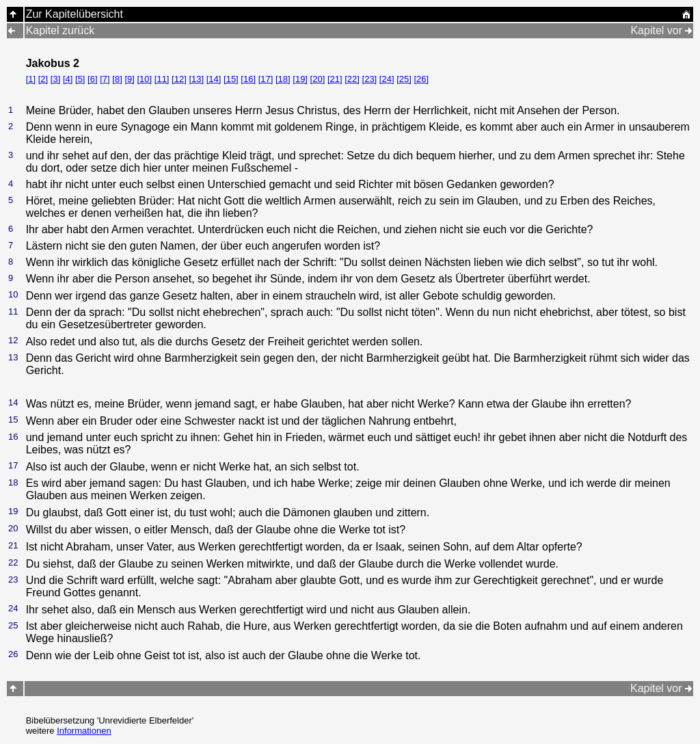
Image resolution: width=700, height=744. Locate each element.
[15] (231, 79)
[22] (352, 79)
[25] (404, 79)
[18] (283, 79)
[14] (214, 79)
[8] (117, 79)
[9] (129, 79)
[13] (196, 79)
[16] (248, 79)
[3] (55, 79)
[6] (92, 79)
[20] (318, 79)
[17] (266, 79)
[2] (43, 79)
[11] (162, 79)
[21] (335, 79)
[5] (80, 79)
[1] (31, 79)
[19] (300, 79)
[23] (370, 79)
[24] (387, 79)
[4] (68, 79)
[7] (105, 79)
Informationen (84, 731)
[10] (144, 79)
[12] (179, 79)
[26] (421, 79)
